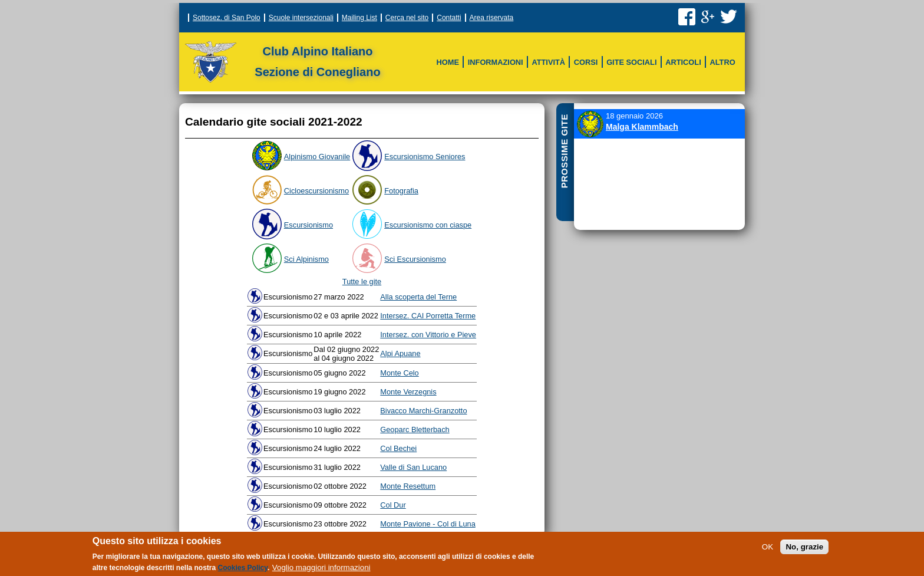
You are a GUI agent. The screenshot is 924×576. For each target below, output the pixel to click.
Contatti (449, 18)
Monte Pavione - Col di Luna (428, 524)
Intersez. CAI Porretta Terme (428, 316)
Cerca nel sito (407, 18)
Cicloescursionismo (316, 191)
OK (768, 551)
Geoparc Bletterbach (415, 429)
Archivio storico (552, 76)
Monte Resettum (408, 486)
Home (448, 62)
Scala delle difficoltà (563, 54)
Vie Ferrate (482, 54)
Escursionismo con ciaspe (428, 225)
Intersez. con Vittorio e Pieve (428, 335)
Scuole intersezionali (301, 18)
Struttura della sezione (433, 53)
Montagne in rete (631, 76)
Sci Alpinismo (306, 259)
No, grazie (804, 551)
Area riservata (492, 18)
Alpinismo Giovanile (317, 157)
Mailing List (359, 18)
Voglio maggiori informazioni (321, 572)
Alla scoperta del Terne (418, 297)
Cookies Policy (243, 572)
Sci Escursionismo (462, 76)
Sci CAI (439, 53)
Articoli (683, 62)
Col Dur (393, 505)
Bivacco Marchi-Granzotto (423, 411)
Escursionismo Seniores (425, 157)
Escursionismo (308, 225)
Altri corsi (481, 76)
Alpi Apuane (400, 353)
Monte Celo (399, 373)
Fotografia (401, 191)
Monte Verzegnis (408, 392)
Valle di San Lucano (413, 467)
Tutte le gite (362, 282)
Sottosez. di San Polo (227, 18)
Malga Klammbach (642, 127)
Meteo (609, 54)
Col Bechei (398, 448)
